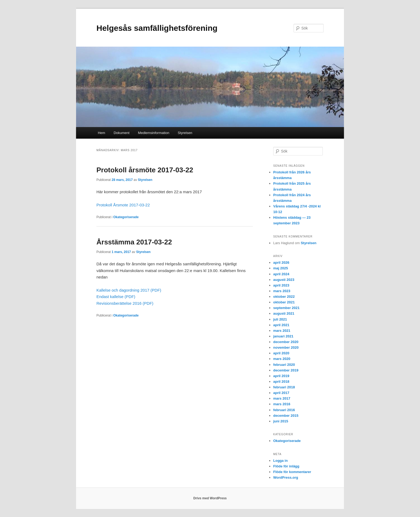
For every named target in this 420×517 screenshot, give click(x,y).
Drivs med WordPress (210, 498)
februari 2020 (284, 365)
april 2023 (281, 285)
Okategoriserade (126, 217)
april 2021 (281, 325)
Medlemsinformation (154, 133)
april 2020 (281, 353)
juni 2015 (281, 421)
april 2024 (281, 274)
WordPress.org (286, 477)
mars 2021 (282, 331)
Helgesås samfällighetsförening (157, 28)
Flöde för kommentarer (292, 472)
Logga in (280, 461)
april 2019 (281, 376)
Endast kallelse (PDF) (116, 297)
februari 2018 (284, 387)
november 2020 (286, 347)
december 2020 (286, 342)
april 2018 (281, 382)
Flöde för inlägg (286, 466)
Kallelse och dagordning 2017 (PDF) (129, 290)
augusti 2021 (284, 313)
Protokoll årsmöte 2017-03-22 (145, 170)
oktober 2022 (284, 297)
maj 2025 (281, 268)
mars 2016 (282, 404)
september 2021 (286, 308)
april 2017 (281, 393)
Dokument (121, 133)
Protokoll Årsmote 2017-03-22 (123, 205)
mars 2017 (282, 398)
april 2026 (281, 263)
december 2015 (286, 416)
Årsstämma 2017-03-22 (134, 242)
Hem (101, 133)
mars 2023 (282, 291)
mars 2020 (282, 359)
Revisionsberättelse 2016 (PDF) (125, 303)
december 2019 (286, 370)
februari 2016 (284, 410)
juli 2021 (280, 319)
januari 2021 (283, 336)
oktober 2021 (284, 302)
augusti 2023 (284, 280)
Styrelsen (185, 133)
